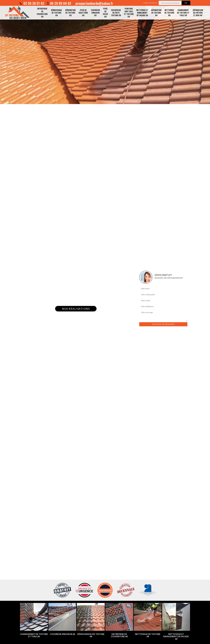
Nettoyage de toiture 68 (169, 13)
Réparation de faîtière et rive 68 (198, 13)
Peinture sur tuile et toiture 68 (129, 13)
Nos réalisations (76, 309)
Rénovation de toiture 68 (70, 13)
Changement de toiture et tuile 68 (183, 13)
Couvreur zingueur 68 (95, 13)
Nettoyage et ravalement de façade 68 (142, 13)
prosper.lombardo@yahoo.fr (94, 3)
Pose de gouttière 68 (83, 13)
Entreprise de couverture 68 (42, 13)
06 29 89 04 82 (59, 3)
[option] (105, 52)
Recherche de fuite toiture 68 (116, 13)
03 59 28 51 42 (32, 3)
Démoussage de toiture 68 (57, 13)
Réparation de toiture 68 (156, 13)
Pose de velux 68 (105, 13)
